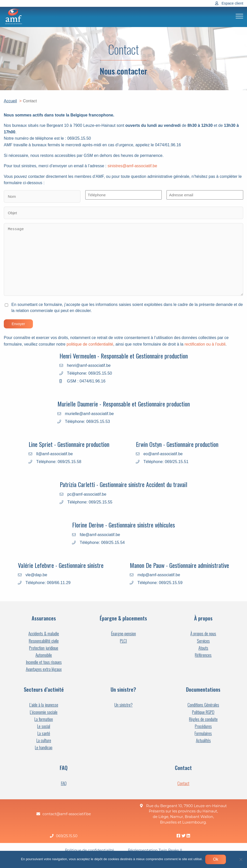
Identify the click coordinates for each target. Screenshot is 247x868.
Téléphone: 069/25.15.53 (88, 422)
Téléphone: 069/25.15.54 (102, 543)
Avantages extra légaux (44, 669)
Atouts (203, 648)
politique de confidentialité (90, 344)
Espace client (232, 3)
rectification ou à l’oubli (205, 344)
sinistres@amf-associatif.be (132, 166)
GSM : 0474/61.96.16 (86, 381)
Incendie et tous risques (44, 662)
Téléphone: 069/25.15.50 (90, 373)
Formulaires (203, 733)
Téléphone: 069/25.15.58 (59, 462)
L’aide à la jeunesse (44, 705)
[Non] (241, 859)
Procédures (203, 726)
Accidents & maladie (44, 633)
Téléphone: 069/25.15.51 (166, 462)
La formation (44, 719)
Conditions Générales (203, 705)
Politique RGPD (203, 712)
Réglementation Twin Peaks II (155, 850)
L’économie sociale (44, 712)
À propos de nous (203, 633)
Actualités (203, 740)
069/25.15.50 (67, 836)
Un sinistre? (124, 705)
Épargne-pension (124, 633)
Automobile (44, 655)
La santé (44, 733)
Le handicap (44, 747)
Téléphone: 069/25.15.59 (160, 583)
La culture (44, 740)
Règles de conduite (203, 719)
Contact (183, 783)
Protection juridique (44, 648)
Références (203, 655)
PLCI (123, 641)
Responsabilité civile (44, 641)
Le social (44, 726)
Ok (216, 859)
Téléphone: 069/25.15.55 (90, 502)
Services (203, 641)
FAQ (64, 783)
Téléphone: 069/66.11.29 (48, 583)
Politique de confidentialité (89, 850)
